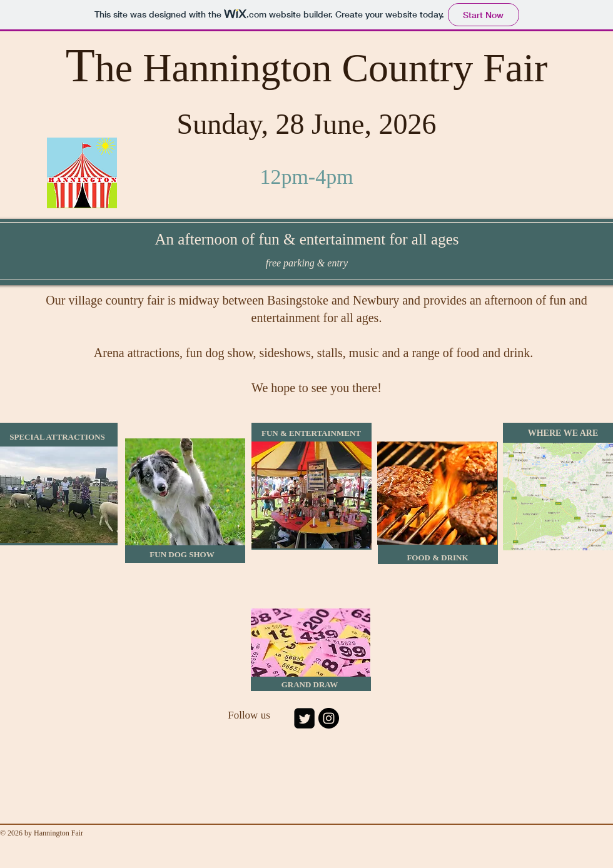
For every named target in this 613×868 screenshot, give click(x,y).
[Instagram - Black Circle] (329, 718)
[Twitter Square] (304, 718)
